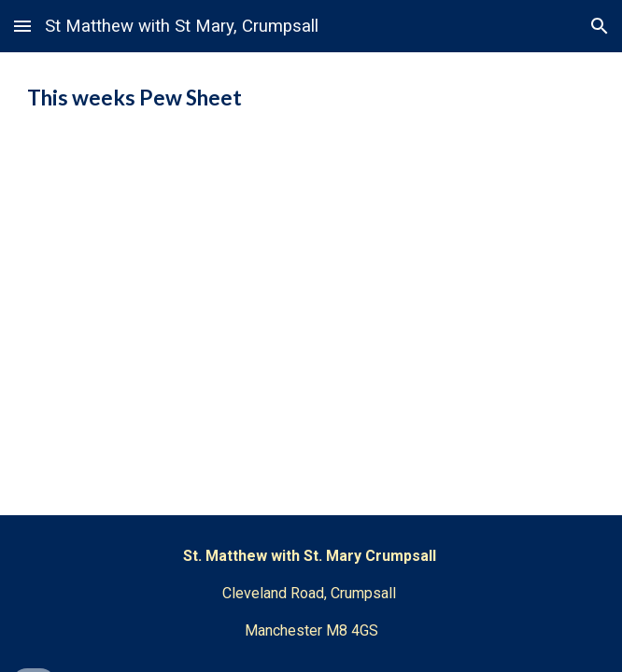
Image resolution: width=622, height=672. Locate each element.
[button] (22, 26)
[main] (311, 98)
